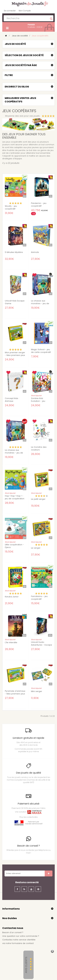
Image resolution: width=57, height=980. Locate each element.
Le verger (36, 548)
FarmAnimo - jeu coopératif (39, 598)
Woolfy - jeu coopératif (11, 207)
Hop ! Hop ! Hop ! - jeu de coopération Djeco (15, 499)
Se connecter (10, 11)
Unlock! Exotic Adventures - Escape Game (41, 645)
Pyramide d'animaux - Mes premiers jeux (15, 692)
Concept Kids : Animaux (12, 400)
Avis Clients (26, 965)
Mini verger (37, 691)
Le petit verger (38, 499)
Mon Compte (25, 11)
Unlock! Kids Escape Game (15, 302)
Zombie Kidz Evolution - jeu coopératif (38, 401)
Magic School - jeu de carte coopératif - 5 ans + (41, 352)
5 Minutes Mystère (14, 252)
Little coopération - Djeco (14, 546)
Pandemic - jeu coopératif (39, 205)
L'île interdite (11, 643)
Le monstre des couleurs (39, 448)
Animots (35, 252)
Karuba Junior (12, 597)
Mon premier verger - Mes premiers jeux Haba (15, 355)
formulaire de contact (23, 943)
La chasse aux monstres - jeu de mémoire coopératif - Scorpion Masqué (41, 305)
